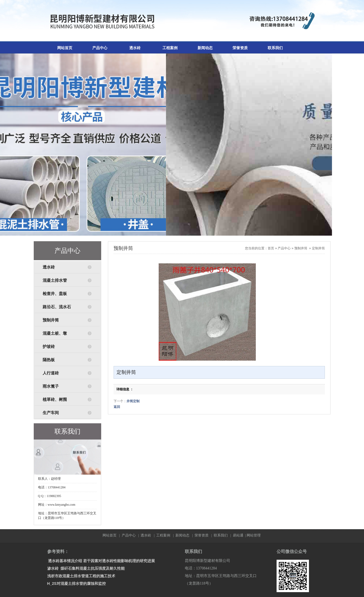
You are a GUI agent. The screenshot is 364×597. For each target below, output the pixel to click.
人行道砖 (51, 373)
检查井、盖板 (55, 294)
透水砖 (135, 48)
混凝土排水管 (55, 280)
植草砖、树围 (55, 400)
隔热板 (49, 360)
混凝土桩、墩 (55, 333)
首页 (271, 248)
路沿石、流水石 (57, 307)
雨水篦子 (51, 386)
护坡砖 (49, 347)
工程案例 (170, 48)
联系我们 (275, 48)
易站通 (240, 535)
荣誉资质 (240, 48)
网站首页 (65, 48)
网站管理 (254, 535)
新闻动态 (205, 48)
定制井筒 (318, 248)
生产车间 (51, 413)
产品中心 (100, 48)
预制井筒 (51, 320)
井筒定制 (133, 401)
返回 (117, 407)
